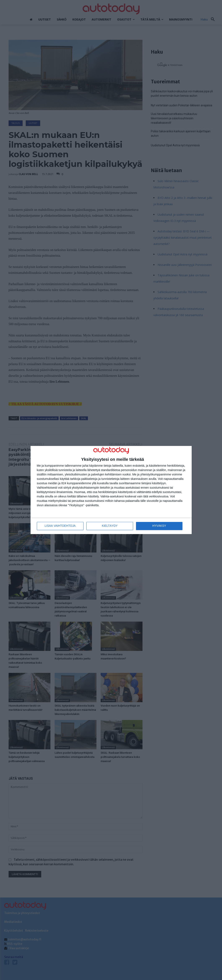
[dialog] (111, 490)
